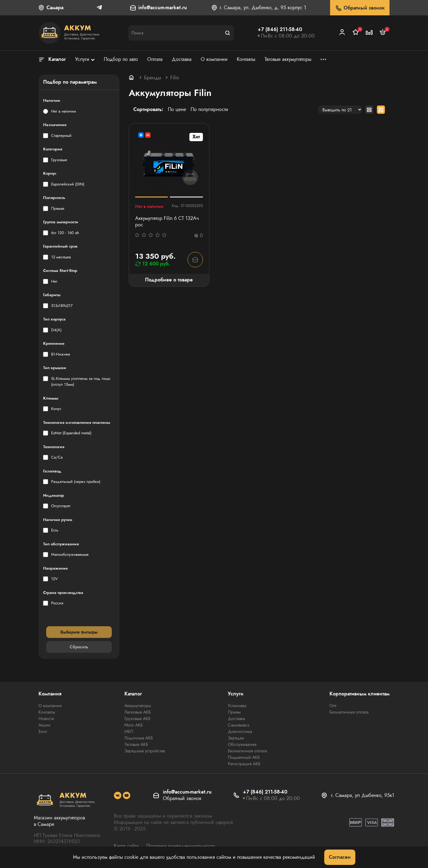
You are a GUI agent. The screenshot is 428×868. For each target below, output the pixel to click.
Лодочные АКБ (139, 738)
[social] (118, 795)
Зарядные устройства (145, 751)
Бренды (153, 78)
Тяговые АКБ (136, 744)
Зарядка (236, 738)
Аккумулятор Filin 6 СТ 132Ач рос (167, 222)
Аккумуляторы (138, 706)
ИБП (129, 731)
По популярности (209, 110)
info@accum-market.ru (163, 8)
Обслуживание (242, 744)
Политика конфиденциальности (181, 846)
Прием (234, 712)
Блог (43, 731)
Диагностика (240, 731)
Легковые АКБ (138, 712)
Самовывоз (239, 725)
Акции (44, 725)
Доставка (236, 719)
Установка (237, 706)
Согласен (340, 857)
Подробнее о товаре (169, 280)
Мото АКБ (134, 725)
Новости (46, 719)
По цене (177, 110)
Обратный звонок (360, 8)
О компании (50, 706)
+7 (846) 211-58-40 (280, 29)
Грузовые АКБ (137, 719)
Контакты (47, 712)
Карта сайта (126, 846)
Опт (333, 706)
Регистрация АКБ (244, 764)
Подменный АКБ (244, 757)
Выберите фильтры (79, 632)
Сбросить (79, 647)
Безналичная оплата (247, 751)
